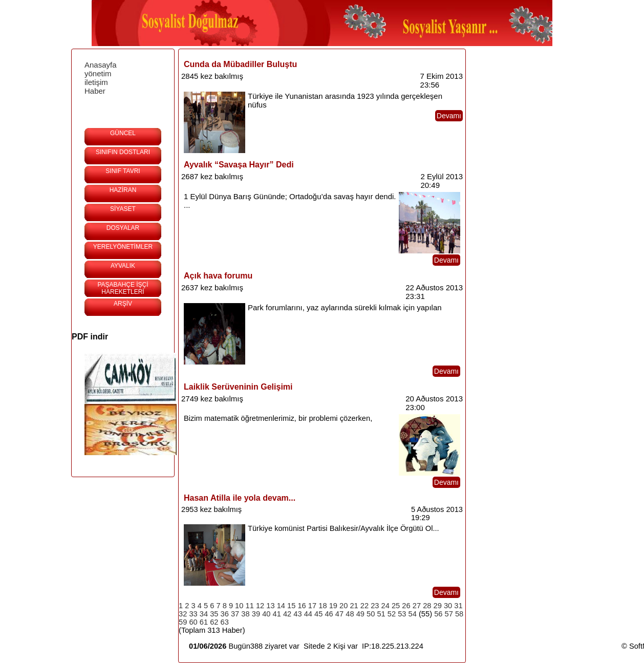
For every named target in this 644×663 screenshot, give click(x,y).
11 (250, 606)
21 (354, 606)
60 (193, 622)
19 (333, 606)
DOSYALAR (123, 228)
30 (448, 606)
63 (225, 622)
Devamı (449, 116)
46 (329, 614)
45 (318, 614)
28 (427, 606)
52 (392, 614)
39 (256, 614)
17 (312, 606)
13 (270, 606)
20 (344, 606)
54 (413, 614)
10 (239, 606)
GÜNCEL (123, 133)
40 (266, 614)
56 (438, 614)
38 (245, 614)
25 (396, 606)
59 (183, 622)
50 (371, 614)
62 (214, 622)
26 (406, 606)
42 (287, 614)
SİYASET (123, 209)
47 (339, 614)
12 (260, 606)
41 (277, 614)
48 (350, 614)
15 (291, 606)
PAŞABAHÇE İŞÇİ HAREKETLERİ (123, 288)
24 (385, 606)
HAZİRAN (123, 190)
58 (459, 614)
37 (235, 614)
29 (438, 606)
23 (375, 606)
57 (449, 614)
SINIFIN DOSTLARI (123, 152)
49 (360, 614)
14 (281, 606)
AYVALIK (123, 266)
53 (402, 614)
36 (225, 614)
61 (204, 622)
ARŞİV (123, 304)
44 (308, 614)
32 (183, 614)
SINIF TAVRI (123, 171)
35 (214, 614)
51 (381, 614)
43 (297, 614)
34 (204, 614)
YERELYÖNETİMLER (123, 247)
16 (302, 606)
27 (417, 606)
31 (458, 606)
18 (323, 606)
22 (364, 606)
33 (193, 614)
